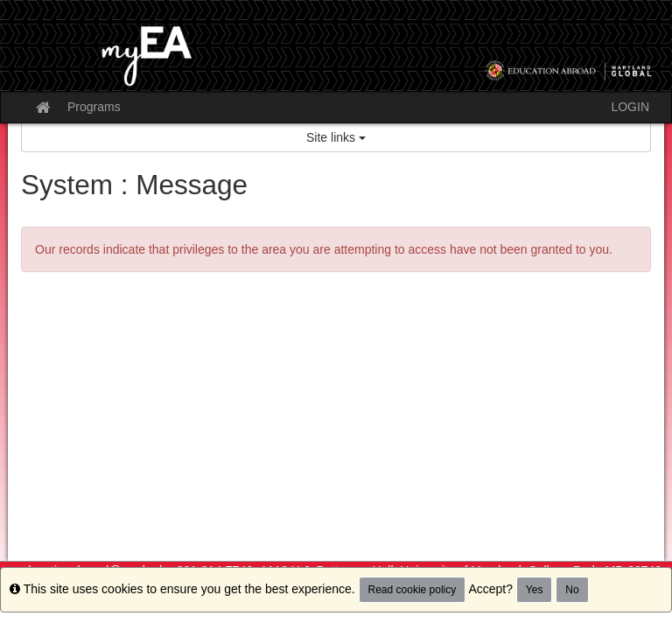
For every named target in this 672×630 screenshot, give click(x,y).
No (572, 590)
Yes (535, 590)
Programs (94, 107)
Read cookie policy (413, 590)
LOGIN (630, 107)
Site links (336, 137)
